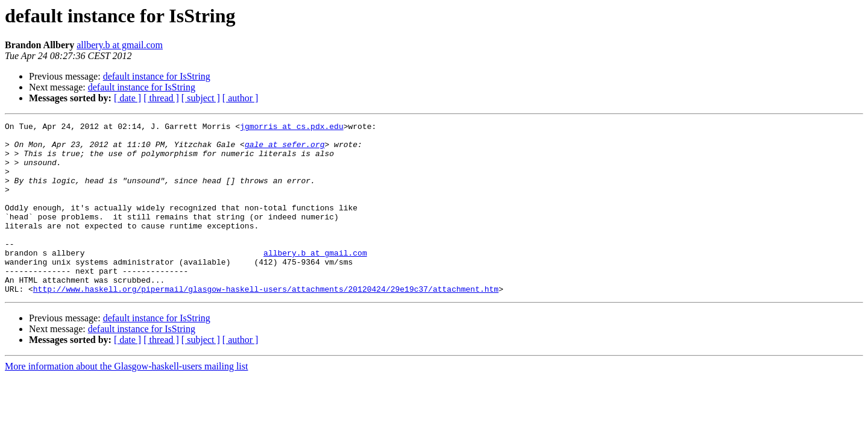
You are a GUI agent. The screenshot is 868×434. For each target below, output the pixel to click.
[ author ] (241, 98)
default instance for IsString (157, 76)
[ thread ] (161, 98)
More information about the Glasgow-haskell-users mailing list (126, 401)
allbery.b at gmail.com (120, 45)
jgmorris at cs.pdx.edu (292, 128)
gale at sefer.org (285, 149)
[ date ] (127, 98)
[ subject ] (201, 98)
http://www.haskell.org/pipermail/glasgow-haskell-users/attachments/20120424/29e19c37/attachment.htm (266, 323)
